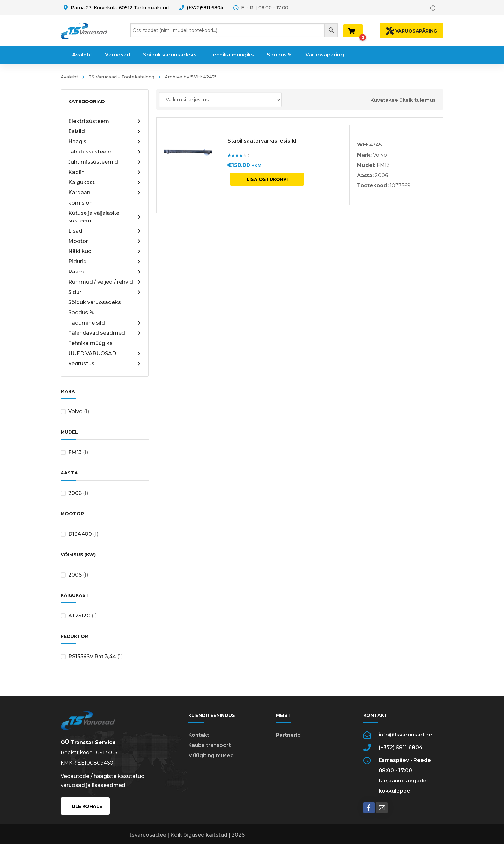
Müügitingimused (211, 755)
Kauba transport (210, 745)
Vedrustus (105, 364)
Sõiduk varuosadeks (95, 302)
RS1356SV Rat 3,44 (92, 657)
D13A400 (80, 534)
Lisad (105, 231)
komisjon (80, 203)
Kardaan (105, 193)
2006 (75, 493)
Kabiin (105, 172)
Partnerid (288, 735)
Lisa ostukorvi (267, 179)
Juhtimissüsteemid (105, 162)
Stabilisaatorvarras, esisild (262, 141)
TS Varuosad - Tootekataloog (121, 77)
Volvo (75, 411)
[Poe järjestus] (220, 100)
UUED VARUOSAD (105, 354)
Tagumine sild (105, 323)
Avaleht (69, 77)
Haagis (105, 142)
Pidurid (105, 262)
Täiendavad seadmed (105, 333)
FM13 (75, 452)
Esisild (105, 131)
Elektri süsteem (105, 121)
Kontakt (199, 735)
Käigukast (105, 183)
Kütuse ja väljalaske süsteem (105, 217)
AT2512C (79, 616)
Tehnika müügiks (90, 343)
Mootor (105, 241)
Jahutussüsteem (105, 152)
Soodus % (81, 313)
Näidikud (105, 251)
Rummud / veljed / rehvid (105, 282)
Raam (105, 272)
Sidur (105, 292)
